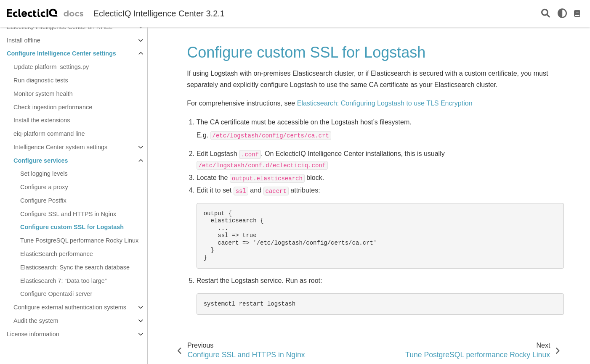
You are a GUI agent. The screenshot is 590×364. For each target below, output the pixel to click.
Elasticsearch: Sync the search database (75, 267)
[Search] (546, 14)
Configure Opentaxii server (56, 294)
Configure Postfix (43, 200)
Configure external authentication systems (70, 307)
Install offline (24, 40)
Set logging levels (44, 174)
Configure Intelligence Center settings (61, 53)
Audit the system (36, 321)
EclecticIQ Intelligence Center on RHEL (60, 27)
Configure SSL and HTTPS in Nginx (68, 214)
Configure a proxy (44, 187)
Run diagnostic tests (41, 80)
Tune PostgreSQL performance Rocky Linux (79, 240)
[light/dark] (562, 13)
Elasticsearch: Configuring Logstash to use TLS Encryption (385, 103)
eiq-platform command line (49, 134)
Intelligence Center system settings (60, 147)
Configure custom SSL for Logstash (72, 227)
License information (33, 334)
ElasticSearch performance (57, 254)
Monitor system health (43, 94)
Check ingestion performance (53, 107)
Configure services (41, 161)
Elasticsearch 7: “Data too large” (64, 281)
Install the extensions (42, 120)
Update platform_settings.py (51, 67)
